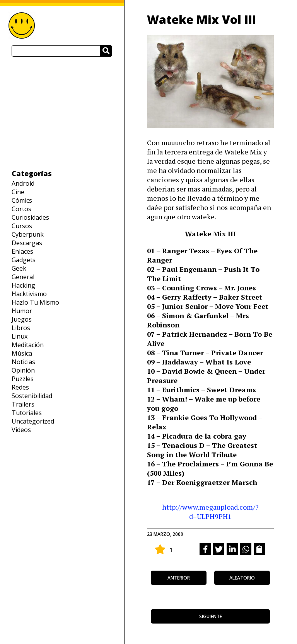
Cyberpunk (28, 234)
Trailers (23, 404)
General (23, 277)
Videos (21, 430)
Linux (20, 336)
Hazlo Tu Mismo (35, 302)
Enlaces (22, 251)
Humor (22, 311)
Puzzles (23, 379)
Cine (18, 192)
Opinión (23, 370)
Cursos (22, 226)
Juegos (22, 319)
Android (23, 183)
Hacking (23, 285)
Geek (19, 268)
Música (22, 353)
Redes (20, 387)
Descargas (27, 243)
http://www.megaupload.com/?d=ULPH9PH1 (210, 512)
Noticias (23, 362)
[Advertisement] (62, 113)
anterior (179, 578)
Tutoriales (27, 413)
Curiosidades (30, 217)
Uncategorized (33, 421)
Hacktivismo (29, 294)
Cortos (21, 209)
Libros (21, 328)
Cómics (22, 200)
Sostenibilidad (32, 396)
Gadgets (24, 260)
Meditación (28, 345)
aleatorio (242, 578)
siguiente (211, 616)
